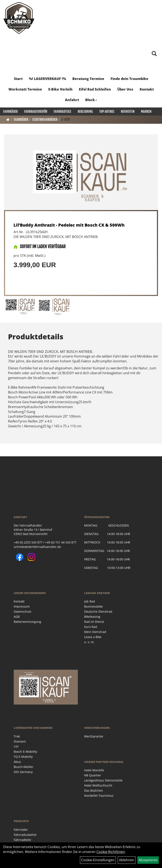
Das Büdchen (94, 790)
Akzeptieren (148, 860)
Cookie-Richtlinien (111, 852)
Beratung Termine (88, 79)
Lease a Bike (93, 637)
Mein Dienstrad (95, 632)
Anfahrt (72, 100)
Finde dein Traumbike (129, 79)
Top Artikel (107, 111)
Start (18, 79)
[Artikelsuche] (154, 54)
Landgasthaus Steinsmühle (103, 780)
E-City (66, 120)
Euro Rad (91, 627)
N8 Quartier (93, 775)
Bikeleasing (92, 617)
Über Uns (125, 89)
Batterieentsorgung (27, 622)
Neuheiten (128, 111)
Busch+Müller (24, 767)
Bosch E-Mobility (25, 752)
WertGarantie (94, 736)
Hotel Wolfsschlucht (98, 785)
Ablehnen (127, 860)
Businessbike (93, 606)
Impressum (22, 606)
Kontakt (147, 89)
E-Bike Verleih (60, 89)
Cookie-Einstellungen (98, 860)
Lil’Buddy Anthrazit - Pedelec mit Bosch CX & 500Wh (69, 225)
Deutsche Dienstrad (98, 611)
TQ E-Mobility (23, 757)
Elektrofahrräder (45, 120)
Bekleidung (85, 111)
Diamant (20, 741)
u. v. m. (89, 642)
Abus (17, 762)
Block (91, 100)
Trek (17, 736)
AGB (17, 617)
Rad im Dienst (94, 622)
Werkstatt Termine (25, 89)
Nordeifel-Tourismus (99, 796)
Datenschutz (23, 611)
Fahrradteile (62, 111)
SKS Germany (23, 772)
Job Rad (90, 601)
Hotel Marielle (94, 770)
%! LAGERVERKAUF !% (47, 79)
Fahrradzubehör (36, 111)
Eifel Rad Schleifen (95, 89)
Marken (146, 111)
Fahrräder (10, 111)
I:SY (16, 746)
